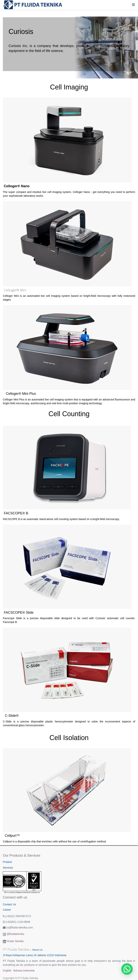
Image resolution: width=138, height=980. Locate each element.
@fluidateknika (15, 934)
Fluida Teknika (15, 941)
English (7, 971)
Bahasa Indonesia (24, 971)
